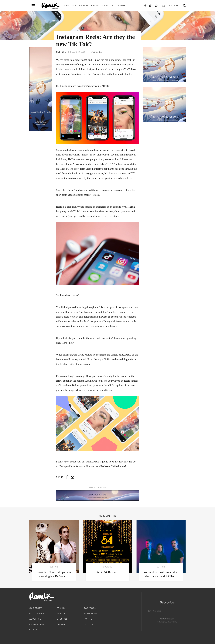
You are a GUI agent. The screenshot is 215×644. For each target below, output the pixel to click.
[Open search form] (184, 6)
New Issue (70, 6)
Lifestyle (108, 6)
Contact (35, 630)
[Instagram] (151, 6)
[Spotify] (156, 6)
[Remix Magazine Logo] (51, 6)
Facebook (90, 608)
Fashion (84, 6)
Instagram (91, 613)
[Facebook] (145, 6)
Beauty (95, 6)
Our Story (36, 608)
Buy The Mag (37, 613)
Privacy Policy (38, 624)
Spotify (89, 624)
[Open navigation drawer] (33, 6)
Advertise (35, 619)
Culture (121, 6)
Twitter (89, 619)
